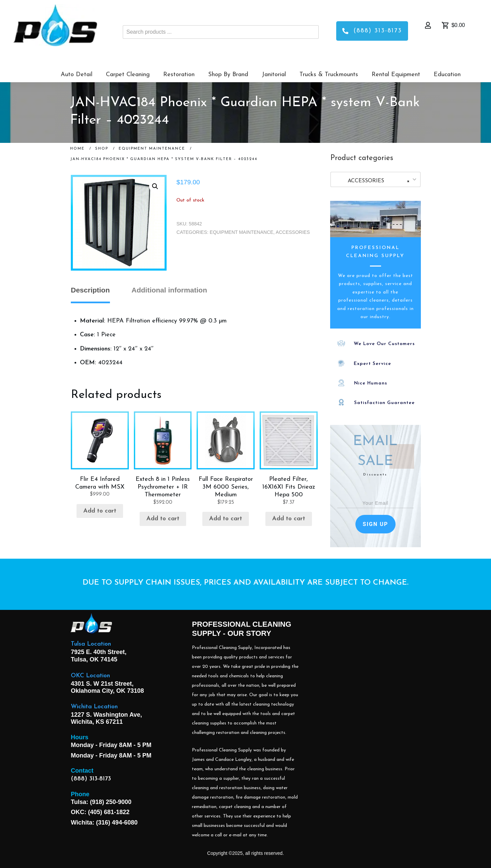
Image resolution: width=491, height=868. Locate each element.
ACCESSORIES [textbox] (373, 181)
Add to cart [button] (100, 511)
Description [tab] (90, 290)
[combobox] (376, 179)
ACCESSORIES (293, 232)
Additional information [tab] (169, 290)
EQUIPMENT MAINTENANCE (242, 232)
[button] (155, 186)
